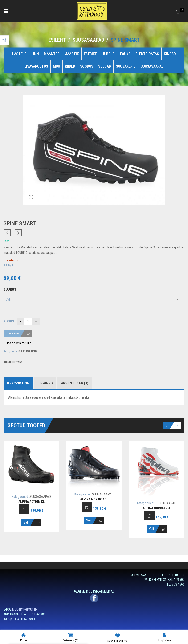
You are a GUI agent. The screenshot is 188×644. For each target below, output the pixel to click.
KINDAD (170, 54)
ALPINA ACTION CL (31, 502)
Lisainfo (45, 383)
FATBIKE (90, 54)
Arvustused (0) (75, 383)
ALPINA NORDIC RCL (157, 508)
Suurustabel (13, 362)
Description (18, 383)
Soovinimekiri (117, 637)
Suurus (10, 289)
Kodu (24, 637)
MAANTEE (52, 54)
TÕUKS (125, 54)
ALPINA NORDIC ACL (94, 499)
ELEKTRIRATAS (147, 54)
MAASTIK (72, 54)
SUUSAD (105, 66)
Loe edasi (9, 260)
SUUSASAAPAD (88, 40)
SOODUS (87, 66)
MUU (57, 66)
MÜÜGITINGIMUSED (25, 609)
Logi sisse (165, 637)
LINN (35, 54)
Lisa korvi (14, 333)
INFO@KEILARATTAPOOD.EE (20, 619)
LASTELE (19, 54)
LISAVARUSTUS (36, 66)
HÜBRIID (108, 54)
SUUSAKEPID (126, 66)
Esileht (57, 40)
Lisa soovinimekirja (18, 343)
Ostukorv (71, 637)
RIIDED (70, 66)
